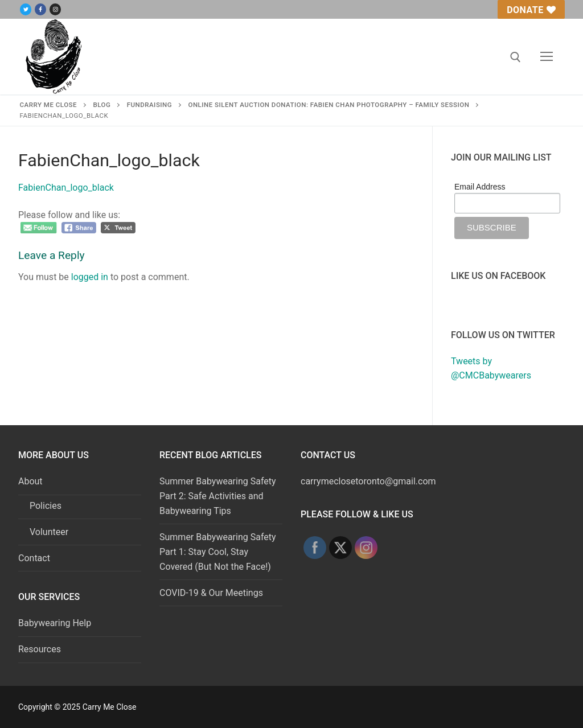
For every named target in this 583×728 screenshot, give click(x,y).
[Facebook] (40, 10)
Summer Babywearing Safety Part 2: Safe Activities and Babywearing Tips (218, 496)
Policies (46, 506)
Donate (531, 10)
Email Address (480, 187)
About (32, 481)
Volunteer (49, 532)
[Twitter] (26, 10)
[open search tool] (516, 57)
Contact (34, 558)
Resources (40, 649)
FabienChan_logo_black (66, 188)
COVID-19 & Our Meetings (211, 593)
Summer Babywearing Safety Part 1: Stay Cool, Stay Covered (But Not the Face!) (218, 552)
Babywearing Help (55, 623)
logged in (90, 277)
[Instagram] (55, 10)
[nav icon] (547, 57)
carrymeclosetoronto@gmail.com (368, 481)
